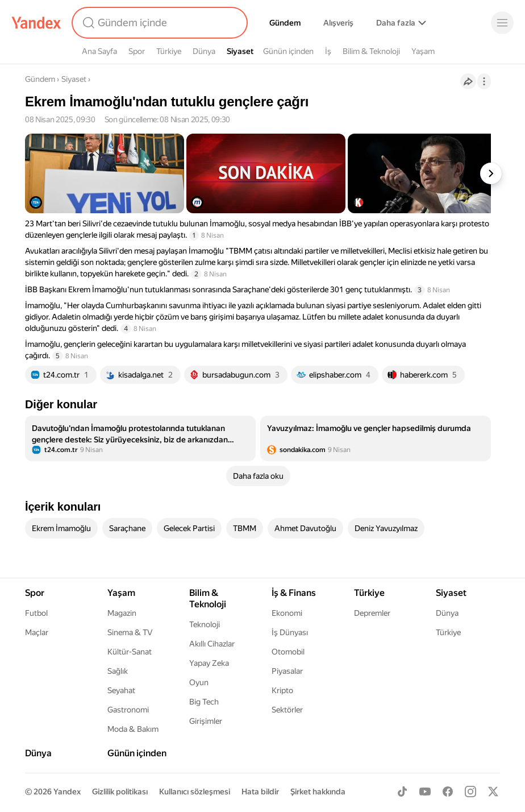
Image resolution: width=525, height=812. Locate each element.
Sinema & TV (130, 632)
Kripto (282, 690)
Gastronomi (128, 710)
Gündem (285, 23)
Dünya (204, 51)
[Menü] (502, 23)
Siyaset (240, 51)
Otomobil (288, 652)
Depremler (372, 613)
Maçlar (37, 632)
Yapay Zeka (209, 663)
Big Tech (204, 702)
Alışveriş (338, 23)
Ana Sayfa (99, 51)
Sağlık (118, 671)
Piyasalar (287, 671)
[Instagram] (470, 792)
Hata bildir (260, 792)
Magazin (122, 613)
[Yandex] (36, 23)
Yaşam (423, 51)
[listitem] (140, 438)
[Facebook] (448, 792)
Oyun (199, 682)
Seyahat (121, 690)
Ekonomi (287, 613)
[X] (493, 792)
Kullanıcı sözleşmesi (195, 792)
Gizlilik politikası (120, 792)
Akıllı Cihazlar (212, 644)
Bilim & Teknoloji (371, 51)
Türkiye (169, 51)
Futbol (36, 613)
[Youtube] (425, 792)
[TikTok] (402, 792)
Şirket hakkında (318, 792)
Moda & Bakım (133, 729)
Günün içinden (288, 51)
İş (328, 51)
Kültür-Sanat (130, 652)
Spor (137, 51)
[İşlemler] (484, 81)
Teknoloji (205, 624)
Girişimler (206, 721)
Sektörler (287, 710)
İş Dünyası (290, 632)
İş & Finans (294, 593)
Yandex (67, 792)
